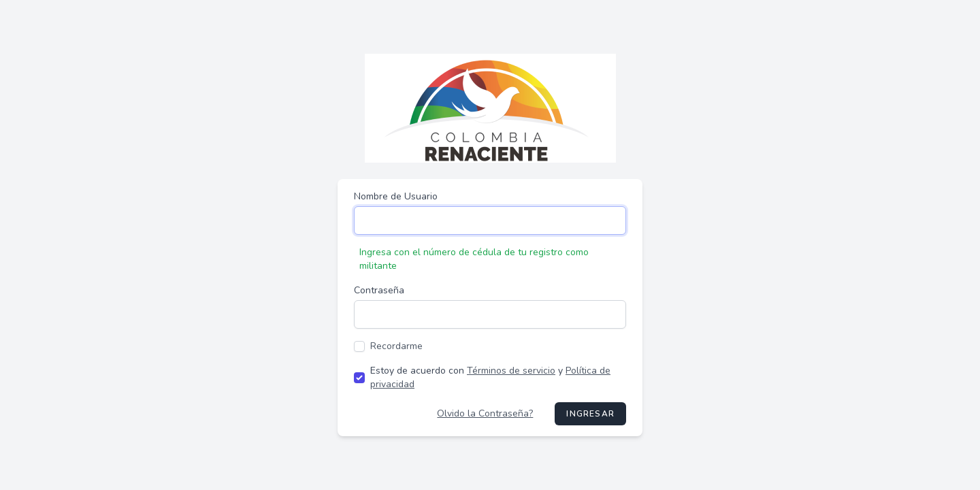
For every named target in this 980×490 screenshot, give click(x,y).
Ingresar (590, 414)
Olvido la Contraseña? (485, 413)
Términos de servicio (511, 371)
